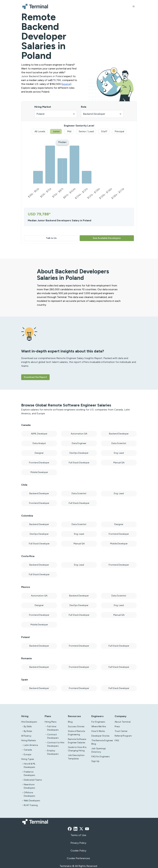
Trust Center (121, 731)
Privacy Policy (78, 843)
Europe (27, 754)
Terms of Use (78, 835)
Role (84, 107)
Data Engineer (79, 443)
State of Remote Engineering (76, 733)
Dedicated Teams (33, 780)
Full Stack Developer (79, 463)
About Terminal (123, 722)
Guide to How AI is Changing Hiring (77, 749)
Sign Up (95, 761)
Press (117, 726)
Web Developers (32, 801)
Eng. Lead (119, 453)
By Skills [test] (28, 726)
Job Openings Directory (99, 750)
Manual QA (119, 463)
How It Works (98, 731)
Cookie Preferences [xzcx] (78, 858)
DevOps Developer (79, 453)
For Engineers (98, 722)
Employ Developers (53, 752)
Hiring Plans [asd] (51, 722)
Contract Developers (53, 736)
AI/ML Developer (39, 434)
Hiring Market (43, 107)
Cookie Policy (78, 851)
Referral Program (123, 736)
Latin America (31, 745)
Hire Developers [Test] (29, 722)
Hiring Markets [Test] (29, 740)
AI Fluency (26, 736)
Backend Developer (119, 434)
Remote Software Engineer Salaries (77, 741)
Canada (28, 750)
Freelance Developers (29, 774)
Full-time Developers (53, 728)
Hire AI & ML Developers (30, 765)
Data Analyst (39, 443)
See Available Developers (107, 238)
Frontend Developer (39, 463)
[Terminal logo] (36, 6)
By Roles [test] (28, 731)
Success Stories (76, 726)
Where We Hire (99, 726)
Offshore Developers (29, 794)
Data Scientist (119, 443)
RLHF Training (31, 805)
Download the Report (35, 377)
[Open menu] (134, 6)
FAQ (117, 740)
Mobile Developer (39, 472)
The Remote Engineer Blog (102, 742)
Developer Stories (100, 736)
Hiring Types (28, 759)
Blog (70, 722)
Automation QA (79, 434)
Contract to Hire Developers (56, 744)
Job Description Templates (76, 757)
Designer (39, 453)
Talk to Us (51, 238)
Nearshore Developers (29, 786)
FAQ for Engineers (101, 757)
